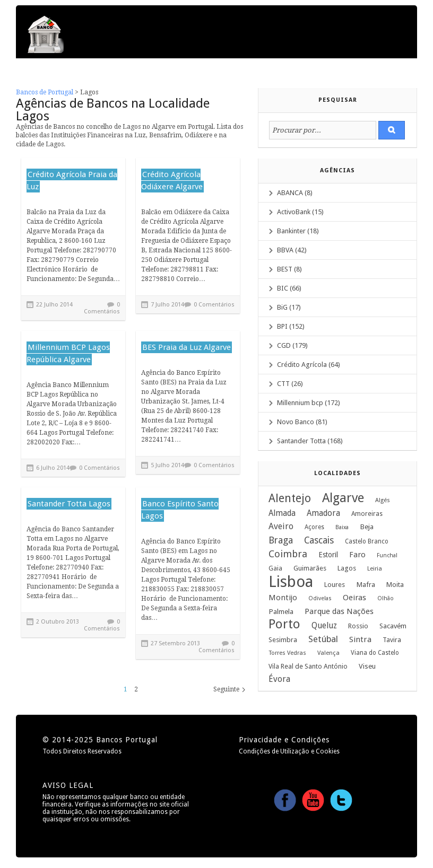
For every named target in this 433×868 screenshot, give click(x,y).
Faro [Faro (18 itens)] (357, 555)
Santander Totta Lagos (69, 504)
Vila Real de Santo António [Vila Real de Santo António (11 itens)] (308, 666)
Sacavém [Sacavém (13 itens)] (393, 626)
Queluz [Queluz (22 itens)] (324, 625)
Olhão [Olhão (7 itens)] (386, 598)
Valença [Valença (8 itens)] (328, 653)
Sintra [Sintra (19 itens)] (360, 639)
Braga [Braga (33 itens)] (281, 540)
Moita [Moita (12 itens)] (395, 585)
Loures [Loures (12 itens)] (335, 585)
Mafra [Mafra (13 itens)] (366, 584)
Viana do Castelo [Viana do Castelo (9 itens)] (375, 653)
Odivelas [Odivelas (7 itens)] (320, 598)
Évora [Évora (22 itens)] (279, 679)
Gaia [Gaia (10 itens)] (275, 568)
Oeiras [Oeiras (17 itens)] (354, 598)
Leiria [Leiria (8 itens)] (375, 569)
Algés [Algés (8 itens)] (383, 500)
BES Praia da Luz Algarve (187, 347)
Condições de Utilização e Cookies (289, 751)
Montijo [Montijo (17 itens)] (283, 598)
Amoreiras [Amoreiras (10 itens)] (367, 514)
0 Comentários (102, 308)
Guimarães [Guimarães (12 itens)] (310, 568)
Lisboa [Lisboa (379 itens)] (291, 582)
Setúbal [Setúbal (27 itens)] (323, 639)
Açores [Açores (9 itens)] (314, 527)
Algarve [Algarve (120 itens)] (343, 498)
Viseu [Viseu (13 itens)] (367, 666)
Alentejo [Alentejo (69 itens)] (290, 498)
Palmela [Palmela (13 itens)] (281, 611)
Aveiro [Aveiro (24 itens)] (281, 526)
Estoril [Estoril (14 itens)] (328, 555)
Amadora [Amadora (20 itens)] (323, 513)
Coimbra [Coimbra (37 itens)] (288, 554)
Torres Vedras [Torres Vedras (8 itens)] (287, 653)
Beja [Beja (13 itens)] (367, 527)
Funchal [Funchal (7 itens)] (387, 555)
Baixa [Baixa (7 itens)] (342, 527)
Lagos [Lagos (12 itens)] (347, 568)
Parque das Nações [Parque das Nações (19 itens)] (339, 611)
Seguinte (226, 689)
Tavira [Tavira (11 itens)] (392, 640)
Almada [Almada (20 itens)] (282, 513)
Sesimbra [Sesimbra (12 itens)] (283, 640)
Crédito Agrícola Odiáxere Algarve (172, 181)
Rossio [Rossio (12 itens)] (358, 626)
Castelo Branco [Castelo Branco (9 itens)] (367, 541)
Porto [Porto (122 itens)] (284, 624)
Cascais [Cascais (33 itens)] (319, 540)
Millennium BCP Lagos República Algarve (68, 353)
